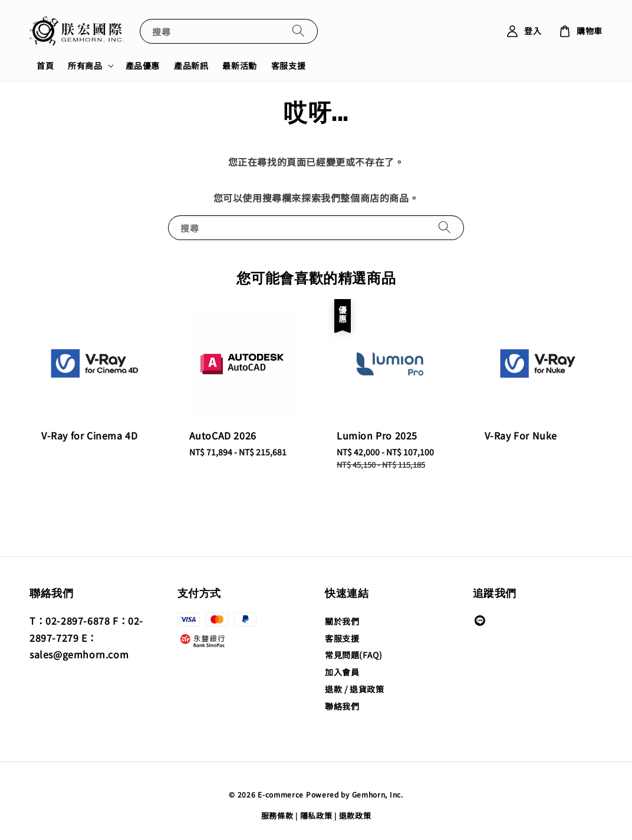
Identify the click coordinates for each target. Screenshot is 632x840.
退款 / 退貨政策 (354, 689)
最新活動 (239, 65)
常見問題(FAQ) (353, 655)
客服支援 (288, 65)
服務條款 (277, 816)
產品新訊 (191, 65)
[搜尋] (298, 31)
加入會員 (342, 672)
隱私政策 (316, 816)
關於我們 (342, 621)
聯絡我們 (342, 706)
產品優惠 (143, 65)
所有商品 (85, 65)
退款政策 (355, 816)
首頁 (45, 65)
